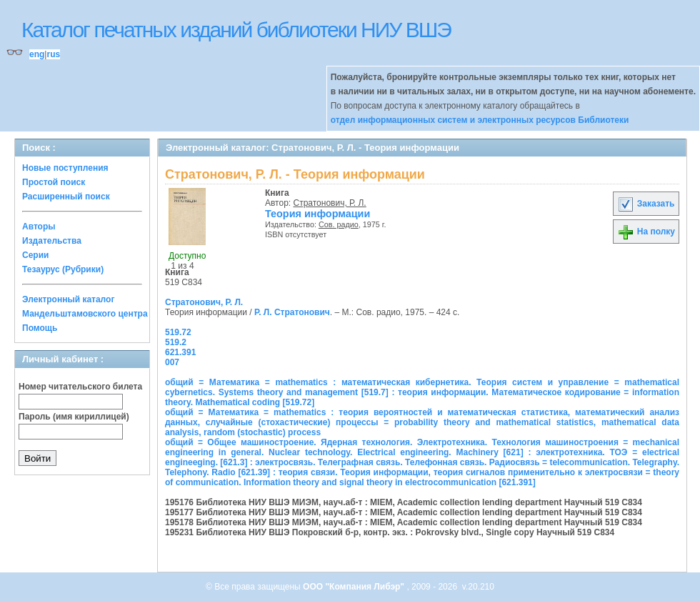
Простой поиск (54, 182)
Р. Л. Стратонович (292, 312)
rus (53, 54)
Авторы (39, 227)
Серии (35, 255)
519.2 (176, 342)
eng (37, 54)
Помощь (40, 328)
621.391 (180, 352)
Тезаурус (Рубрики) (63, 269)
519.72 (178, 332)
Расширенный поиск (66, 197)
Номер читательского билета (80, 387)
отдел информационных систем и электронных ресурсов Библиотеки (480, 120)
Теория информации (317, 214)
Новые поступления (65, 168)
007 (172, 362)
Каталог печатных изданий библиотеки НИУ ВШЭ (236, 30)
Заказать (646, 204)
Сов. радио (339, 224)
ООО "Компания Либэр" (355, 587)
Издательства (52, 241)
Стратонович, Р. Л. (330, 203)
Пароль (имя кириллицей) (74, 417)
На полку (646, 232)
